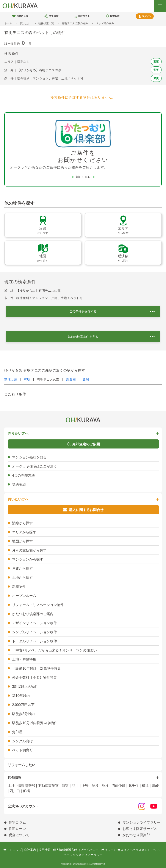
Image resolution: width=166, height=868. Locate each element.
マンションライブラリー (141, 822)
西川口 (15, 791)
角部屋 (17, 732)
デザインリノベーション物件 (34, 623)
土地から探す (22, 578)
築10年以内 (21, 696)
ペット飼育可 (22, 750)
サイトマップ (13, 850)
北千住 (133, 786)
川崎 (155, 786)
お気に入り (22, 16)
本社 (11, 786)
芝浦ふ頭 (11, 379)
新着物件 (19, 587)
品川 (75, 786)
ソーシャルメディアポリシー (83, 855)
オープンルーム (24, 596)
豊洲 (86, 379)
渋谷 (95, 786)
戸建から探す (22, 568)
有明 (27, 379)
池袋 (105, 786)
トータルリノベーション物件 (34, 641)
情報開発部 (26, 786)
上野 (85, 786)
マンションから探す (28, 559)
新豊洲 (71, 379)
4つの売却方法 (23, 475)
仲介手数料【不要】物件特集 (34, 678)
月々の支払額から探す (29, 550)
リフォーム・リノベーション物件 (38, 605)
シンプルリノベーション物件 (34, 632)
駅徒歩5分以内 (23, 714)
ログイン (146, 16)
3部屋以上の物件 (25, 687)
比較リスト (84, 16)
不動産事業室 (48, 786)
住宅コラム (17, 822)
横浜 (145, 786)
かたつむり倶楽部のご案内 (33, 614)
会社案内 (30, 850)
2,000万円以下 (23, 705)
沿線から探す (22, 523)
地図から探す (22, 541)
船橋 (27, 791)
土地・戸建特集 (24, 659)
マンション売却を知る (29, 457)
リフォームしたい (22, 765)
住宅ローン (17, 829)
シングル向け (22, 741)
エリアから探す (24, 532)
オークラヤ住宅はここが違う (34, 466)
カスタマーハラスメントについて (140, 850)
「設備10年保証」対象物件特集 (36, 668)
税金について (19, 835)
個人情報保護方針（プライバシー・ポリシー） (85, 850)
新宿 (65, 786)
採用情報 (45, 850)
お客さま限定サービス (140, 829)
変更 (156, 62)
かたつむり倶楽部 (136, 835)
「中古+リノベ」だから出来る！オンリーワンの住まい (54, 650)
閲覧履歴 (54, 16)
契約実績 (19, 485)
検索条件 (115, 16)
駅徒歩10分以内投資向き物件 (35, 723)
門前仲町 (118, 786)
